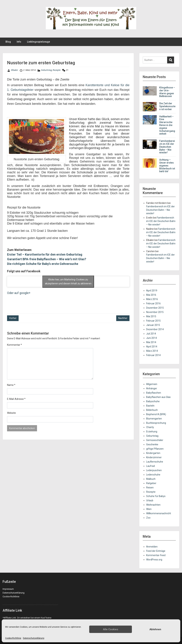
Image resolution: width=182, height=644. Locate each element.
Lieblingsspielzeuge (38, 42)
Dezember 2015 (155, 308)
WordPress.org (154, 560)
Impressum (8, 589)
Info (19, 42)
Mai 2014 (151, 342)
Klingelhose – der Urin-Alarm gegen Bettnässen (167, 92)
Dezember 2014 (155, 329)
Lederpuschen (154, 470)
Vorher (13, 318)
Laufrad (150, 466)
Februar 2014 (153, 355)
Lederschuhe (153, 475)
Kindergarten (153, 453)
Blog (8, 42)
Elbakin (14, 70)
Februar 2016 (153, 303)
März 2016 (152, 299)
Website (11, 413)
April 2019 (152, 291)
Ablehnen (155, 629)
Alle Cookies (111, 629)
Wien (149, 509)
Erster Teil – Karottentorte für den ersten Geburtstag (45, 254)
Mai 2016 (151, 295)
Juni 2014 (152, 338)
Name (11, 385)
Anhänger (152, 388)
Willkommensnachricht (159, 513)
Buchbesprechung (156, 423)
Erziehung (152, 432)
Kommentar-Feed (156, 555)
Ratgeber (151, 483)
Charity (150, 427)
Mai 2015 (151, 316)
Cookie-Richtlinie (13, 638)
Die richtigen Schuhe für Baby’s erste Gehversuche (43, 264)
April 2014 (152, 347)
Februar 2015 (153, 321)
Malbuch (151, 479)
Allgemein (152, 384)
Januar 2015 (153, 325)
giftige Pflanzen (155, 449)
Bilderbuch (152, 410)
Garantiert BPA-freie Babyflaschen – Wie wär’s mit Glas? (47, 259)
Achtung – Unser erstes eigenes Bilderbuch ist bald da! (167, 166)
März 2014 (152, 351)
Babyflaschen (154, 393)
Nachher (123, 318)
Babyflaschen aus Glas (158, 397)
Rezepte (57, 70)
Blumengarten (154, 419)
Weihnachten (153, 505)
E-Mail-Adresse (16, 399)
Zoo (148, 518)
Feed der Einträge (156, 551)
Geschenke (152, 444)
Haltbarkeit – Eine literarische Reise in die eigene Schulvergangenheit (167, 125)
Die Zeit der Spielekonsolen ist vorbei (167, 106)
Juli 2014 (151, 334)
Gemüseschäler (155, 440)
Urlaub (150, 500)
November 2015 (155, 312)
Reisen (150, 488)
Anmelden (152, 547)
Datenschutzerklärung (34, 638)
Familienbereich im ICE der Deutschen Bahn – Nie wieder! (167, 147)
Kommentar (14, 345)
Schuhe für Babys (156, 496)
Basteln (150, 406)
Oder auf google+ (19, 293)
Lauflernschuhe (155, 462)
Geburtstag (46, 70)
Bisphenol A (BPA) (156, 414)
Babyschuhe (153, 401)
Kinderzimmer (154, 457)
